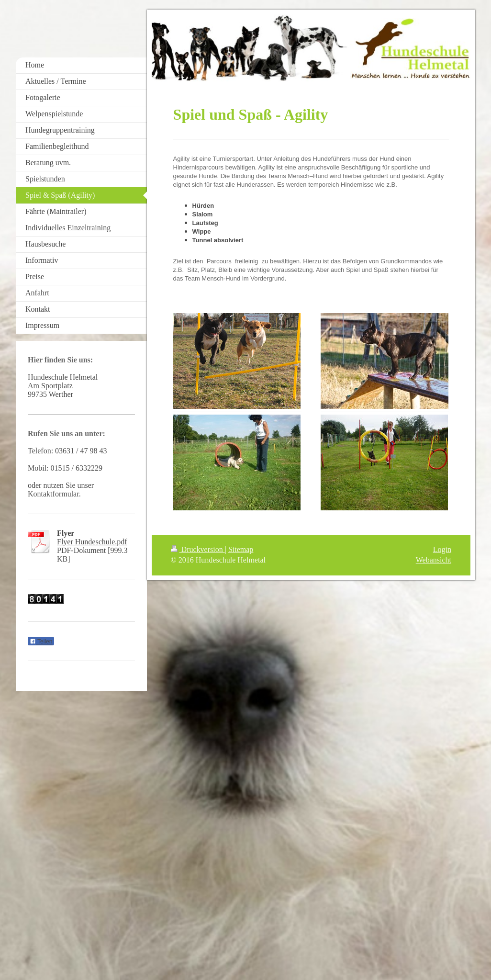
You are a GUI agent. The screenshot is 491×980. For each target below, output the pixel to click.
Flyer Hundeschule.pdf (92, 542)
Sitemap (241, 549)
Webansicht (434, 560)
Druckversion (198, 549)
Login (442, 549)
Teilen (41, 642)
